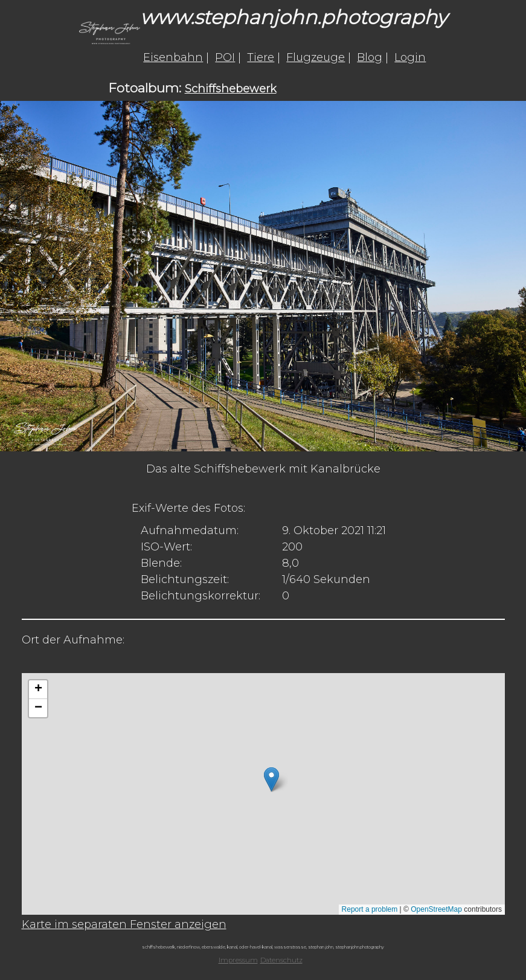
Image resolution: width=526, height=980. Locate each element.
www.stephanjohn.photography (293, 17)
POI (225, 57)
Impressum (238, 960)
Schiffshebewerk (231, 89)
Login (410, 57)
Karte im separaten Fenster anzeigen (124, 924)
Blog (370, 57)
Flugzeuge (316, 57)
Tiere (261, 57)
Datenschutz (281, 960)
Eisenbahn (173, 57)
